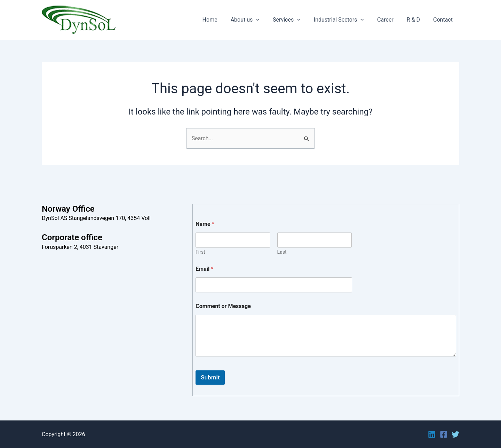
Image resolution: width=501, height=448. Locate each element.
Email (204, 269)
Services (296, 20)
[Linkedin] (432, 434)
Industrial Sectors (346, 20)
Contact (444, 20)
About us (257, 20)
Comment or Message (223, 306)
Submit (210, 377)
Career (391, 20)
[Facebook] (444, 434)
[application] (268, 20)
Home (224, 20)
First (200, 252)
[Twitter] (455, 434)
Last (282, 252)
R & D (416, 20)
